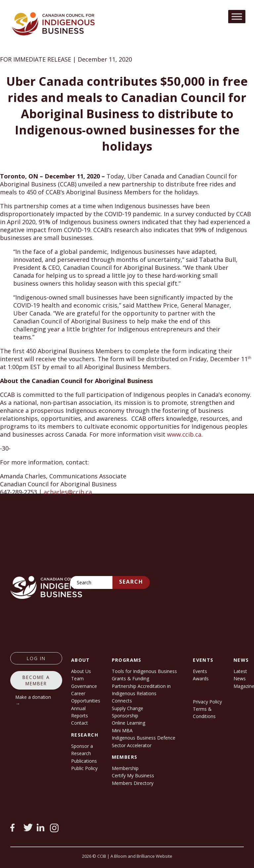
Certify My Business (133, 775)
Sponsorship (125, 716)
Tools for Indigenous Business (144, 671)
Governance (84, 686)
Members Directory (133, 783)
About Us (81, 671)
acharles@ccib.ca (68, 492)
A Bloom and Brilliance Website (141, 856)
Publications (84, 761)
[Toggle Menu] (237, 16)
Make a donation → (33, 700)
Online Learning (128, 723)
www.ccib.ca (184, 434)
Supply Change (127, 708)
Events (200, 671)
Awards (201, 678)
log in (36, 658)
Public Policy (84, 768)
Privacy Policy (207, 702)
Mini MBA (122, 730)
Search (131, 582)
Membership (125, 768)
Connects (122, 701)
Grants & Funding (130, 678)
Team (77, 678)
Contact (80, 723)
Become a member (36, 680)
